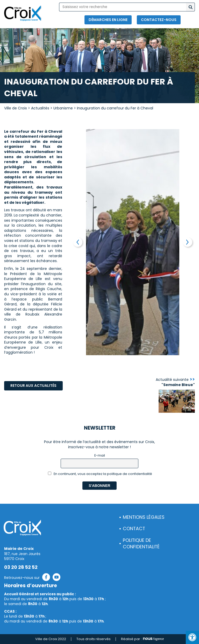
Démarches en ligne (108, 20)
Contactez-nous (159, 20)
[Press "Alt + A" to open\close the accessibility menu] (192, 637)
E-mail (100, 455)
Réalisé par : (142, 639)
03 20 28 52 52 (21, 567)
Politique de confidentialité (141, 544)
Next (188, 242)
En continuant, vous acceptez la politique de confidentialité (100, 474)
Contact (134, 529)
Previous (78, 242)
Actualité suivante (175, 382)
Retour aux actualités (33, 386)
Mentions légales (144, 517)
